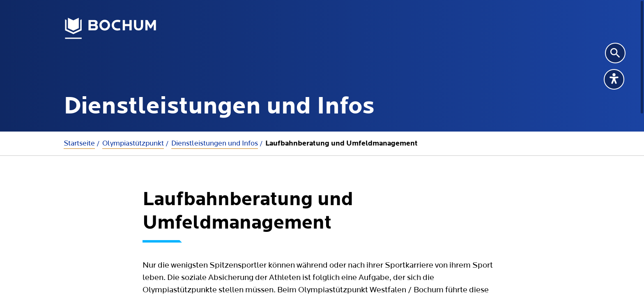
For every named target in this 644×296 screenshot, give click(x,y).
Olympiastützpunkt (133, 143)
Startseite (79, 143)
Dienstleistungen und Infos (215, 143)
